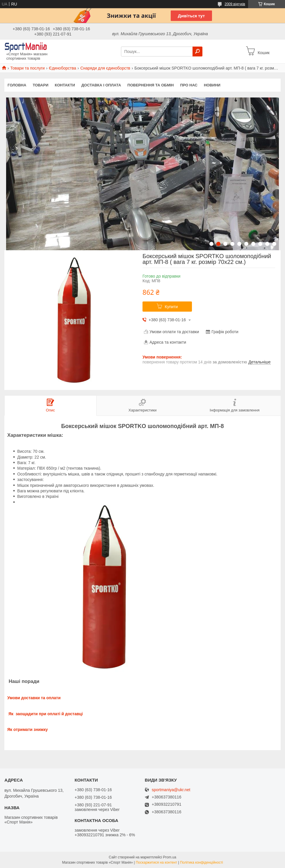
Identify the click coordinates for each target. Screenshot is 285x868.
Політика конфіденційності (202, 862)
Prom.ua (170, 857)
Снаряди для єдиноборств (105, 68)
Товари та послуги (27, 68)
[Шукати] (197, 52)
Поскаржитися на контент (156, 862)
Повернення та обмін (150, 85)
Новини (212, 85)
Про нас (189, 85)
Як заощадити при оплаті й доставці (45, 714)
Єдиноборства (63, 68)
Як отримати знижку (27, 729)
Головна (17, 85)
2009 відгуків (235, 4)
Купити (171, 307)
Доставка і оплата (101, 85)
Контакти (65, 85)
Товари (40, 85)
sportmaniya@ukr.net (171, 790)
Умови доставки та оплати (34, 698)
